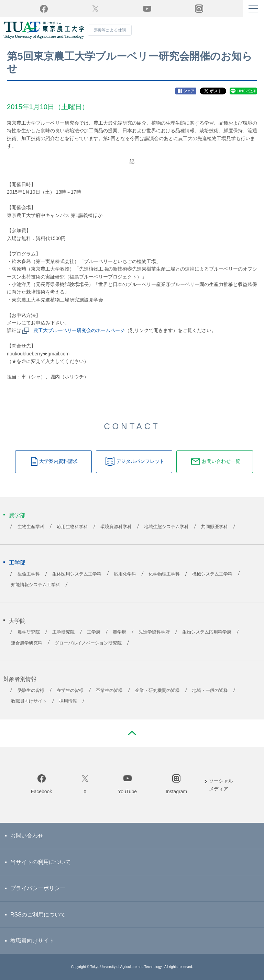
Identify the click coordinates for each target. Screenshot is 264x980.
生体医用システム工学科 (77, 574)
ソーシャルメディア (221, 785)
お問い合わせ (27, 836)
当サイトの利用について (41, 862)
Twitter (95, 9)
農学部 (17, 515)
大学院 (17, 621)
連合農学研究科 (27, 643)
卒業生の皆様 (109, 691)
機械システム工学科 (212, 574)
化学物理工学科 (164, 574)
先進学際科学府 (154, 632)
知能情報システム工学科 (36, 585)
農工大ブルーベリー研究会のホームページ (79, 330)
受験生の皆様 (31, 691)
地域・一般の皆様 (210, 691)
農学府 (119, 632)
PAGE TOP (132, 733)
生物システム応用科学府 (207, 632)
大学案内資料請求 (58, 461)
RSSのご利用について (38, 915)
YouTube (147, 9)
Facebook (41, 791)
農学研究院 (29, 632)
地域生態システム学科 (166, 527)
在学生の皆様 (70, 691)
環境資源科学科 (116, 527)
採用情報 (68, 701)
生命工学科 (29, 574)
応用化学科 (125, 574)
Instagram (176, 791)
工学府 (94, 632)
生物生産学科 (31, 527)
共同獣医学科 (214, 527)
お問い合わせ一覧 (221, 461)
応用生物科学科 (72, 527)
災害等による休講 (110, 30)
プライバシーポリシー (38, 888)
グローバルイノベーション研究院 (88, 643)
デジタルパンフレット (140, 461)
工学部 (17, 563)
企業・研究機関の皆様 (157, 691)
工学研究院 (63, 632)
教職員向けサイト (29, 701)
